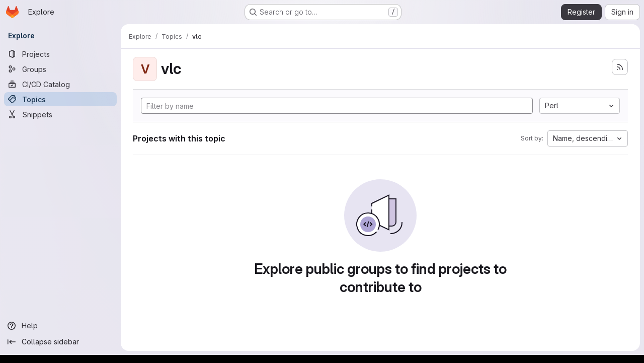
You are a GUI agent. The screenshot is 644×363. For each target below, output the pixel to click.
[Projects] (60, 54)
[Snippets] (60, 114)
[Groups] (60, 69)
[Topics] (60, 99)
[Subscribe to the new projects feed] (620, 67)
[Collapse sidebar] (60, 342)
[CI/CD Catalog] (60, 84)
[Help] (60, 326)
